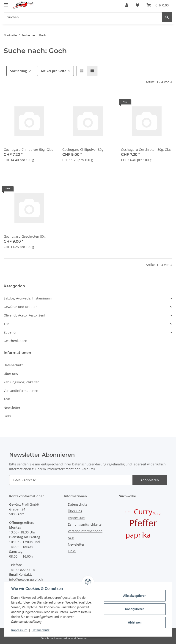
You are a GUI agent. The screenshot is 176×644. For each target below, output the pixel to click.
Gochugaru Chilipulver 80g (83, 150)
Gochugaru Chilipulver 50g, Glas (28, 150)
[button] (127, 5)
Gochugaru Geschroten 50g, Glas (146, 150)
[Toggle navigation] (6, 3)
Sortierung (18, 71)
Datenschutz (13, 365)
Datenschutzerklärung (89, 464)
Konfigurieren (135, 609)
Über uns (11, 374)
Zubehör (10, 332)
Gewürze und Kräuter (20, 307)
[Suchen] (83, 17)
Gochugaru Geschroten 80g (25, 236)
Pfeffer (143, 523)
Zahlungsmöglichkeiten (22, 382)
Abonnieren (150, 480)
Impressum (77, 518)
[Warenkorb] (158, 5)
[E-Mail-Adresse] (71, 480)
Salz (157, 513)
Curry (143, 512)
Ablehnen (135, 622)
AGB (7, 399)
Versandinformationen (21, 391)
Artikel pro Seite (54, 71)
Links (8, 416)
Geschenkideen (15, 341)
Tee (6, 324)
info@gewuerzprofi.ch (26, 579)
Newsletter (12, 408)
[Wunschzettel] (137, 5)
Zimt (128, 512)
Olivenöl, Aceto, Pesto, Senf (25, 315)
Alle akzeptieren (135, 596)
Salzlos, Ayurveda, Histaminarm (28, 298)
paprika (138, 535)
